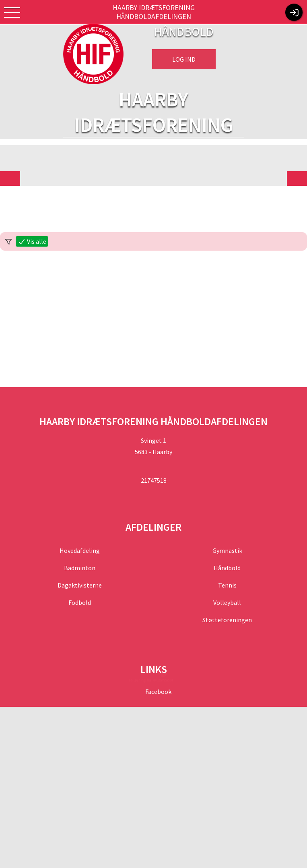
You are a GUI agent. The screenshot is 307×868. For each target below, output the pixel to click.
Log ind (184, 59)
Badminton (80, 568)
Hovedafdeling (80, 550)
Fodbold (80, 602)
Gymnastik (227, 550)
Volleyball (227, 602)
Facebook (158, 691)
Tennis (227, 585)
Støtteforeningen (227, 620)
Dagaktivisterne (80, 585)
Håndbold (227, 568)
